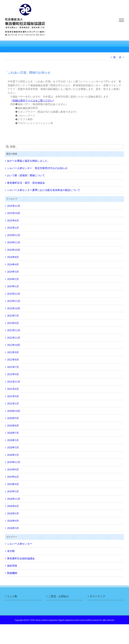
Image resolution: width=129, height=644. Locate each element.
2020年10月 (14, 411)
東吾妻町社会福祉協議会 (21, 558)
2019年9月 (13, 469)
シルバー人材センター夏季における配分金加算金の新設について (44, 190)
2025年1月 (13, 228)
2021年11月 (14, 382)
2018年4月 (13, 521)
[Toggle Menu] (122, 20)
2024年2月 (13, 279)
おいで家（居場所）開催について (26, 175)
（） (33, 100)
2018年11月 (14, 499)
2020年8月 (13, 426)
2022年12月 (14, 330)
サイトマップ (97, 596)
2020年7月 (13, 433)
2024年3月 (13, 272)
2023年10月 (14, 308)
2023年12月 (14, 294)
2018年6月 (13, 506)
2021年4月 (13, 396)
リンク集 (12, 596)
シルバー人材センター (20, 544)
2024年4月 (13, 264)
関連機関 (12, 573)
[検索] (7, 147)
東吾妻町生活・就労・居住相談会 (26, 183)
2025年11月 (14, 206)
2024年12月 (14, 235)
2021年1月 (13, 403)
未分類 (11, 551)
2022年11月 (14, 338)
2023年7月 (13, 316)
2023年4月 (13, 323)
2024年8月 (13, 257)
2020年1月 (13, 455)
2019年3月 (13, 491)
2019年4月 (13, 484)
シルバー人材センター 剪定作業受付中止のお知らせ (37, 168)
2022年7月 (13, 367)
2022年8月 (13, 360)
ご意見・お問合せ (59, 596)
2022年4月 (13, 374)
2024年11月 (14, 242)
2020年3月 (13, 447)
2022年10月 (14, 345)
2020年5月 (13, 440)
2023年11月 (14, 301)
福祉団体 (12, 566)
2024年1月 (13, 286)
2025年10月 (14, 213)
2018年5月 (13, 513)
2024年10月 (14, 250)
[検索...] (64, 147)
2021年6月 (13, 389)
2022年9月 (13, 352)
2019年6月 (13, 477)
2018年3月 (13, 528)
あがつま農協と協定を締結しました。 (28, 161)
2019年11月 (14, 462)
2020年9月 (13, 418)
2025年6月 (13, 220)
